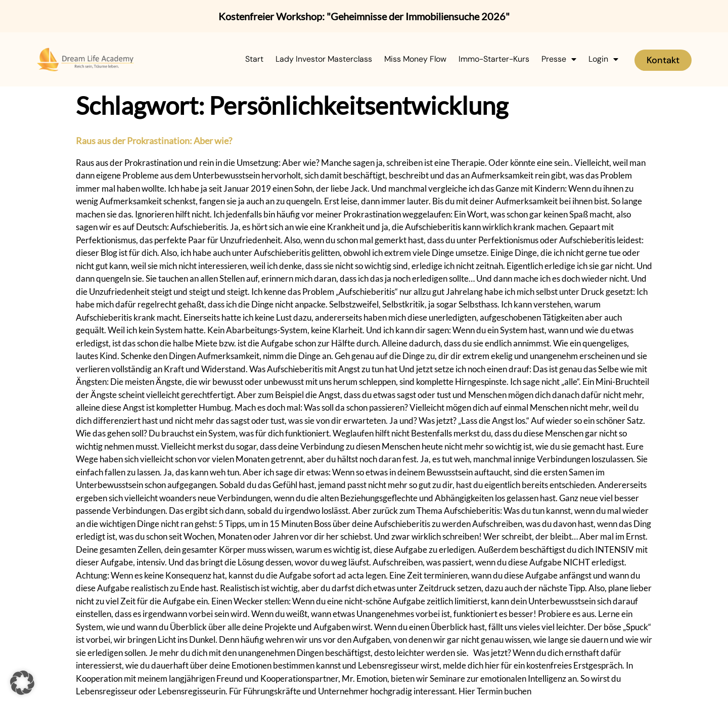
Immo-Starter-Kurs (494, 59)
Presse (559, 59)
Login (603, 59)
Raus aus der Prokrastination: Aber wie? (154, 141)
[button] (22, 683)
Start (254, 59)
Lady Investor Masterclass (324, 59)
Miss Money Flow (415, 59)
